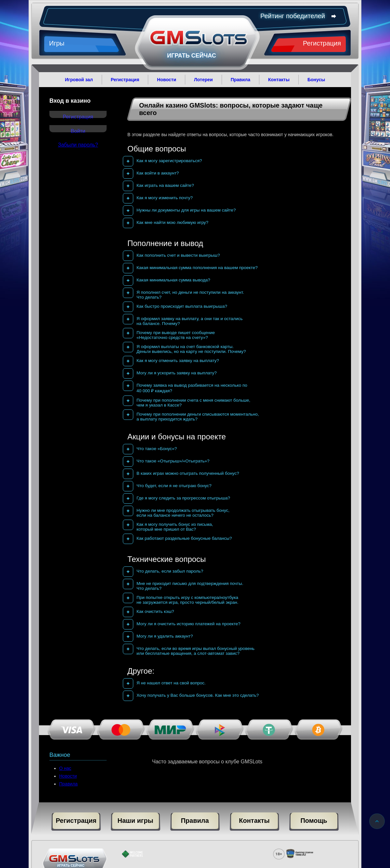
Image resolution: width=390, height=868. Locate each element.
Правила (68, 784)
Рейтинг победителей (297, 16)
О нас (65, 768)
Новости (68, 776)
